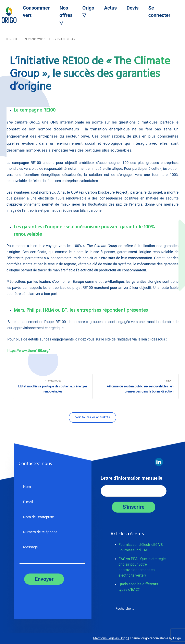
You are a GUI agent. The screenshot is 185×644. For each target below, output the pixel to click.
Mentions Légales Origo (111, 638)
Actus (110, 8)
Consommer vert (36, 12)
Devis (132, 8)
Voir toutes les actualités (92, 417)
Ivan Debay (67, 39)
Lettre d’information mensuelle (131, 478)
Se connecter (159, 12)
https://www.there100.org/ (28, 351)
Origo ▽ (88, 12)
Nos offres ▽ (66, 15)
